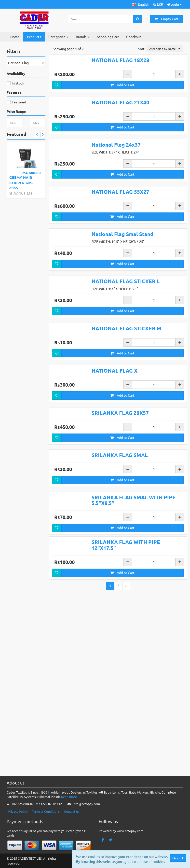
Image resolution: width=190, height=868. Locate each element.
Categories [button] (58, 37)
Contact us (72, 811)
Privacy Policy (18, 811)
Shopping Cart (108, 37)
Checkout (134, 37)
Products (34, 37)
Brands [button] (83, 37)
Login (174, 4)
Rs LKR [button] (158, 4)
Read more (69, 797)
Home (15, 37)
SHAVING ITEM (21, 193)
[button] (141, 4)
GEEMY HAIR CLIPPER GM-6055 (21, 183)
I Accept (178, 858)
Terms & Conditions (46, 811)
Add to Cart (122, 99)
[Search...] (101, 19)
